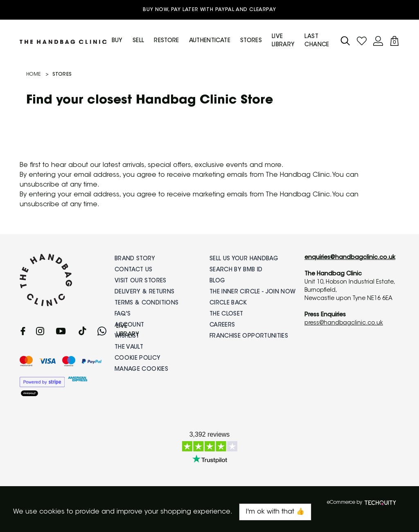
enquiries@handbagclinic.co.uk (350, 258)
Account (129, 325)
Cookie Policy (138, 358)
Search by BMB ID (236, 270)
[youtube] (61, 331)
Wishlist (127, 336)
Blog (217, 281)
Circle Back (228, 303)
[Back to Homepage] (63, 41)
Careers (222, 325)
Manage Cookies (141, 370)
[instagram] (40, 331)
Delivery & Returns (144, 292)
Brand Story (135, 259)
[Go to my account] (362, 41)
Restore (166, 41)
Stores (251, 41)
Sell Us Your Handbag (244, 259)
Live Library (283, 41)
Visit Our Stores (141, 281)
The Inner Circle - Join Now (252, 292)
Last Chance (317, 41)
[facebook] (23, 331)
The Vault (129, 347)
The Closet (226, 314)
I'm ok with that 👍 (275, 512)
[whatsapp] (102, 331)
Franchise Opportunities (249, 336)
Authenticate (210, 41)
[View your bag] (394, 41)
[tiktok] (82, 331)
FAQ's (123, 314)
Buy (117, 41)
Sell (138, 41)
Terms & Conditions (146, 303)
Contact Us (134, 270)
